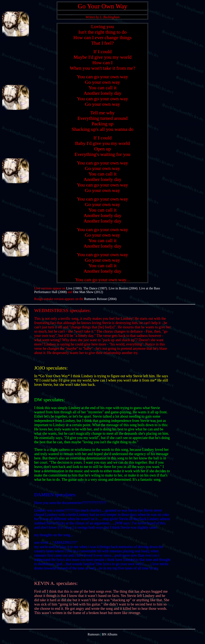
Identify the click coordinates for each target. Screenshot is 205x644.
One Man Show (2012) (88, 297)
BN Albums (110, 640)
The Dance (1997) (95, 294)
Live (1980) (74, 294)
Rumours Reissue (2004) (100, 304)
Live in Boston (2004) (123, 294)
